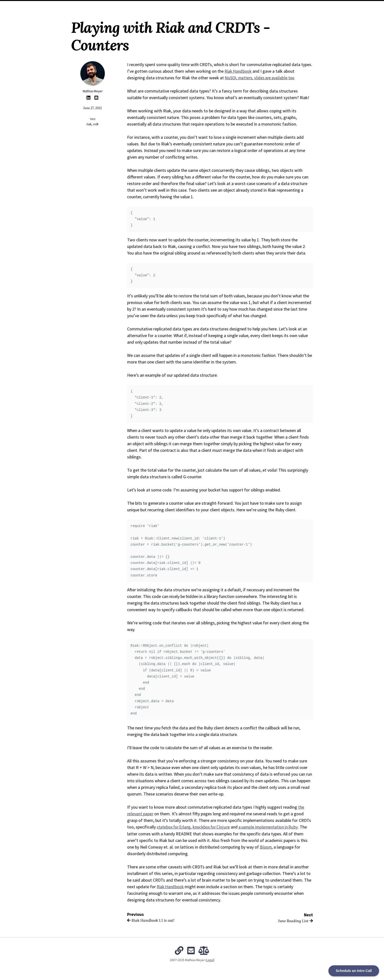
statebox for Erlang (175, 827)
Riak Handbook (239, 71)
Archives (173, 5)
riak (89, 124)
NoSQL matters (239, 78)
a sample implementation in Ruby (272, 827)
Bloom (266, 847)
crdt (96, 124)
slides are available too (276, 78)
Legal (210, 960)
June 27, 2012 (93, 108)
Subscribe (244, 5)
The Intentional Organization (207, 5)
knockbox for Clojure (213, 827)
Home (137, 5)
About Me (153, 5)
